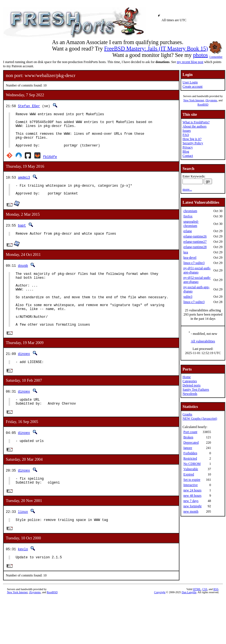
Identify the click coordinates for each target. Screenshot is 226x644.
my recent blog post (190, 62)
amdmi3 (24, 185)
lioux (23, 540)
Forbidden (190, 453)
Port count (190, 432)
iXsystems (211, 100)
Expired (189, 474)
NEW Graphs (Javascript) (200, 419)
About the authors (194, 126)
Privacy (188, 147)
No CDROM (192, 464)
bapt (22, 235)
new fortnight (192, 506)
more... (187, 189)
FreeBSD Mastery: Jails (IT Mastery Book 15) (156, 49)
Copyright (160, 623)
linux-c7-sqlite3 (194, 263)
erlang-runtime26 (195, 236)
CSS (205, 620)
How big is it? (192, 139)
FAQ (186, 135)
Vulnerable (191, 469)
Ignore (188, 448)
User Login (190, 82)
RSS (216, 620)
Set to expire (192, 480)
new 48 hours (192, 496)
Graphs (187, 414)
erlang (187, 231)
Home (187, 377)
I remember (216, 55)
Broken (188, 437)
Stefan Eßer (29, 106)
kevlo (23, 579)
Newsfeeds (190, 394)
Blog (186, 152)
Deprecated (191, 443)
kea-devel (190, 258)
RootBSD (203, 104)
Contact (188, 156)
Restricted (190, 458)
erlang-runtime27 (195, 242)
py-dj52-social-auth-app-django (197, 280)
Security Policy (193, 143)
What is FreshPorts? (196, 122)
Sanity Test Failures (196, 390)
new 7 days (191, 501)
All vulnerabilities (203, 341)
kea (186, 252)
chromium (190, 211)
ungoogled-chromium (191, 224)
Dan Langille (189, 623)
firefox (188, 216)
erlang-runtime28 (195, 247)
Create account (193, 86)
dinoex (24, 377)
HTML (197, 620)
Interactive (190, 485)
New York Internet (194, 100)
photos (200, 55)
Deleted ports (191, 385)
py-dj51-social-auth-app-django (197, 270)
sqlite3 (188, 297)
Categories (190, 381)
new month (191, 511)
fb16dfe (50, 164)
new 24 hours (192, 490)
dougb (23, 276)
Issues (187, 131)
